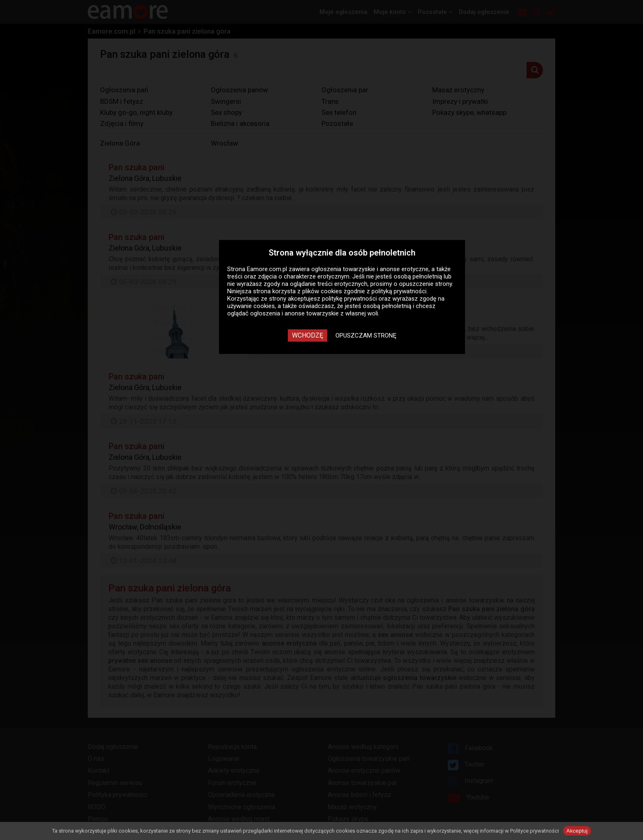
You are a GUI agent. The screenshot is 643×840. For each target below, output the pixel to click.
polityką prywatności (399, 291)
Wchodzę (308, 335)
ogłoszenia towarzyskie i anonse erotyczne (370, 269)
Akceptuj (577, 831)
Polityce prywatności (535, 831)
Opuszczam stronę (366, 336)
